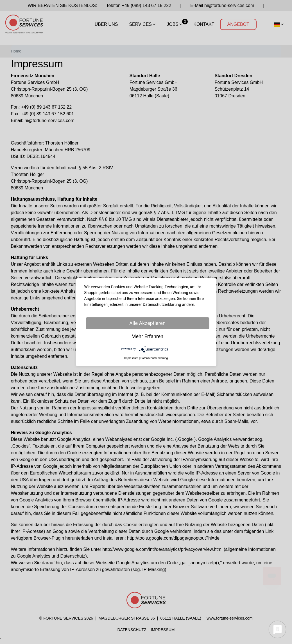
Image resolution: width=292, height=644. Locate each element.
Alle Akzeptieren (147, 323)
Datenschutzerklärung (154, 358)
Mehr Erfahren (148, 336)
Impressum (131, 358)
